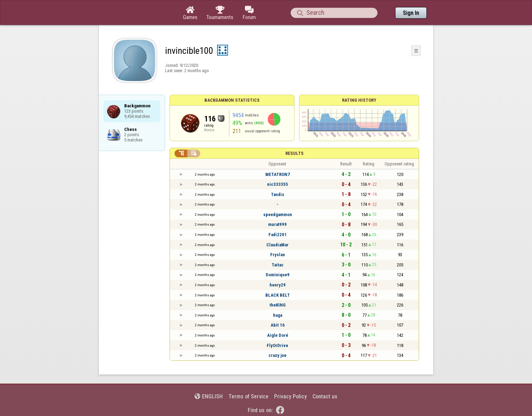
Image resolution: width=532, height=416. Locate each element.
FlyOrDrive (277, 345)
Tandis (278, 194)
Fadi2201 (278, 235)
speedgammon (278, 215)
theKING (278, 305)
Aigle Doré (278, 335)
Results (294, 153)
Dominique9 (278, 275)
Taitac (278, 265)
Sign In (411, 13)
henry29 (278, 285)
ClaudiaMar (277, 245)
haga (278, 315)
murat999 (277, 224)
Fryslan (278, 255)
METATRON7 (278, 174)
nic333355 (278, 184)
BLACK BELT (278, 295)
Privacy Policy (290, 396)
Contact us (325, 396)
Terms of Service (248, 396)
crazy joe (277, 355)
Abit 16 (278, 325)
